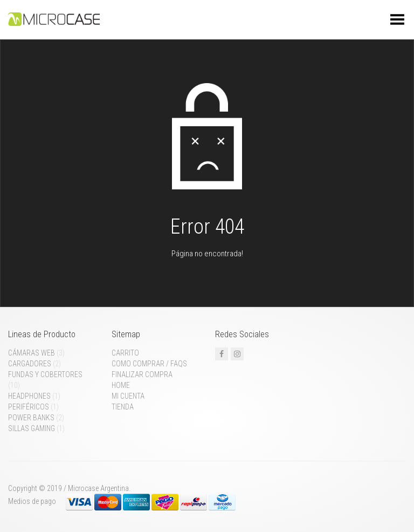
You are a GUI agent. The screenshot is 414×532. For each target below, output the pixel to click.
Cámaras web (32, 353)
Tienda (123, 407)
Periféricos (29, 407)
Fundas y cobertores (45, 374)
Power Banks (31, 418)
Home (121, 385)
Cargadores (30, 364)
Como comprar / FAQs (149, 364)
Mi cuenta (128, 396)
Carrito (125, 353)
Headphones (29, 396)
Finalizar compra (142, 374)
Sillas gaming (32, 428)
